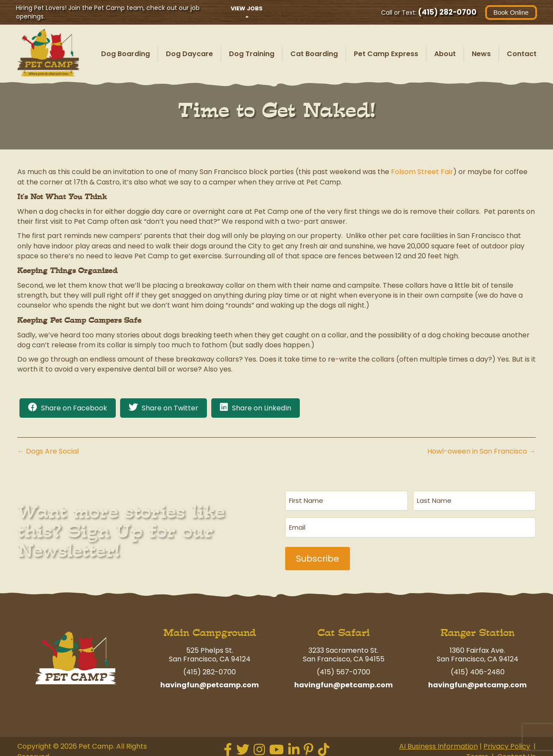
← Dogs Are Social (48, 451)
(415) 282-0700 (446, 12)
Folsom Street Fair (422, 172)
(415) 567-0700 (343, 666)
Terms (477, 751)
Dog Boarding (126, 54)
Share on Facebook (74, 408)
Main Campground (210, 627)
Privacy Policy (507, 741)
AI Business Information (439, 741)
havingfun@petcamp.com (210, 679)
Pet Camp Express (386, 54)
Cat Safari (344, 627)
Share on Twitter (170, 408)
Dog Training (252, 54)
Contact (522, 54)
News (481, 54)
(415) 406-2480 (478, 666)
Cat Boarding (314, 54)
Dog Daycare (189, 54)
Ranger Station (478, 627)
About (445, 54)
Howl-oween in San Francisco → (481, 451)
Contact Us (516, 751)
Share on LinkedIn (262, 408)
